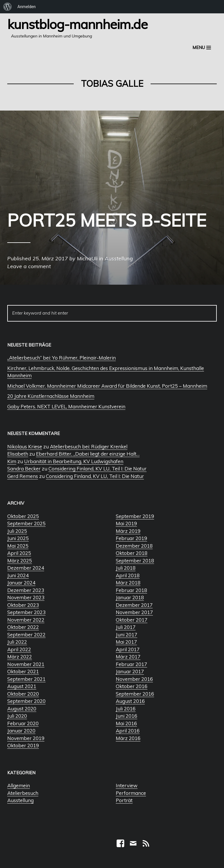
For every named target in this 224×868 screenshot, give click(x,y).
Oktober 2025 (23, 516)
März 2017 (128, 657)
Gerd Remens (23, 476)
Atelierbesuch (23, 793)
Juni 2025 (18, 538)
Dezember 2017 (134, 605)
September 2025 (26, 523)
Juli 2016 (126, 709)
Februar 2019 (131, 538)
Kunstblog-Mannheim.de (77, 24)
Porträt (124, 800)
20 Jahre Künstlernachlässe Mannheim (51, 396)
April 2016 (128, 731)
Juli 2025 (17, 531)
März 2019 (128, 531)
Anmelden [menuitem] (27, 7)
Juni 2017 (127, 635)
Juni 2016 (127, 716)
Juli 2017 (126, 627)
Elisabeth (18, 454)
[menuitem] (8, 7)
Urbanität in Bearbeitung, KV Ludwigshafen (74, 461)
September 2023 (26, 612)
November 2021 (26, 664)
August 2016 (130, 701)
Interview (127, 785)
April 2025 (19, 553)
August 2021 (22, 686)
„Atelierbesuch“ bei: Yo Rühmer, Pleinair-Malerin (62, 358)
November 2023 (26, 597)
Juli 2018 (126, 568)
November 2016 (134, 679)
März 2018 (128, 583)
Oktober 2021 (23, 671)
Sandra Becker (24, 469)
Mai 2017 (126, 642)
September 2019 (135, 516)
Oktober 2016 (132, 686)
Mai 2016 (126, 723)
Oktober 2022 (23, 627)
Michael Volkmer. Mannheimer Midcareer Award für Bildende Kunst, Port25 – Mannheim (107, 386)
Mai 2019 (126, 523)
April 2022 (19, 649)
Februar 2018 (131, 590)
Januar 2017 (130, 671)
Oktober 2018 (132, 553)
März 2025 (20, 561)
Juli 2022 (17, 642)
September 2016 (135, 694)
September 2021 (26, 679)
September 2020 (26, 701)
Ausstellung (20, 800)
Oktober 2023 (23, 605)
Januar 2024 (21, 583)
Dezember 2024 (26, 568)
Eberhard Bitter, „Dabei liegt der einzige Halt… (88, 454)
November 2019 (26, 738)
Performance (131, 793)
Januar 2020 (21, 731)
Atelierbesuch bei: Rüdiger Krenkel (89, 446)
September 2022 (26, 635)
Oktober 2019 (23, 745)
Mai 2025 (18, 546)
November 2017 (134, 612)
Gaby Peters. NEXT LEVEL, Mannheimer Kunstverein (66, 406)
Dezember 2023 (26, 590)
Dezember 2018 (134, 546)
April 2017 (128, 649)
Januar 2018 (130, 597)
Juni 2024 (18, 575)
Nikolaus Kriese (25, 446)
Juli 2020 (17, 716)
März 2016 (128, 738)
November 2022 (26, 620)
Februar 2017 (131, 664)
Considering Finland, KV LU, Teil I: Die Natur (97, 469)
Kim (12, 461)
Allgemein (19, 785)
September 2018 (135, 561)
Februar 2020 (23, 723)
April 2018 (128, 575)
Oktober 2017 (132, 620)
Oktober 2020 (23, 694)
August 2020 (22, 709)
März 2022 (20, 657)
